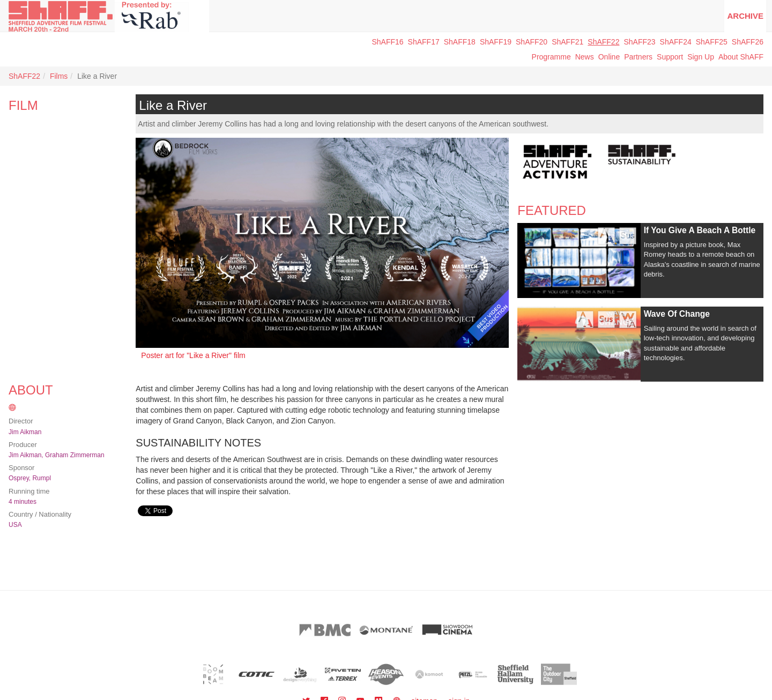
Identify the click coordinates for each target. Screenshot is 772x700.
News (585, 57)
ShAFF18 (460, 42)
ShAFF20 (532, 42)
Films (59, 76)
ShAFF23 (639, 42)
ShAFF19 (496, 42)
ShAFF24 (676, 42)
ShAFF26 (748, 42)
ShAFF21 (567, 42)
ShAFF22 (603, 42)
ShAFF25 (712, 42)
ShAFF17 (424, 42)
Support (670, 57)
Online (609, 57)
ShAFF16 (387, 42)
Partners (638, 57)
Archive (745, 16)
